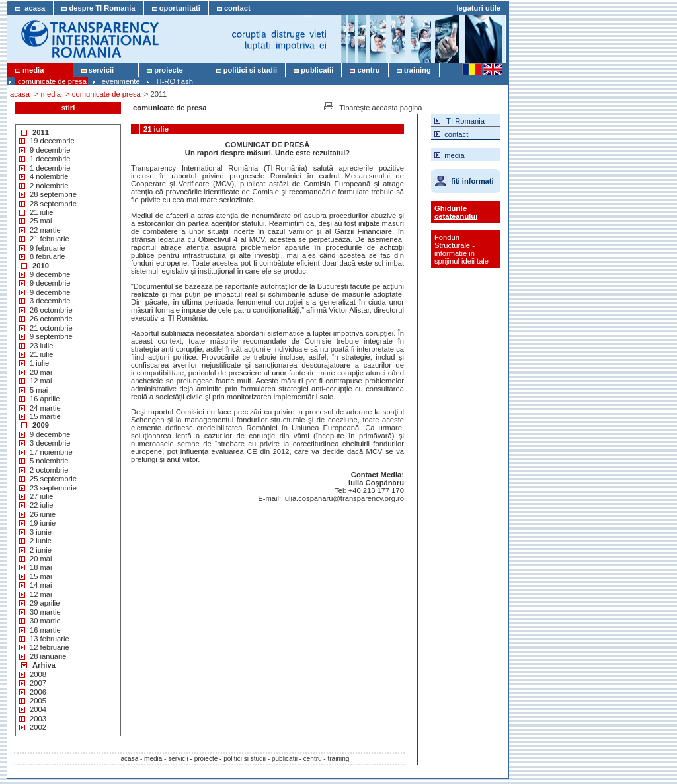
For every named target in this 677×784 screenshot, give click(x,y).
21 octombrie (51, 328)
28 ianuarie (48, 656)
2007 (38, 683)
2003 (38, 719)
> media (48, 94)
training (414, 70)
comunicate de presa (52, 81)
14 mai (41, 585)
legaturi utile (478, 8)
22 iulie (41, 505)
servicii (106, 70)
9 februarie (48, 248)
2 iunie (41, 541)
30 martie (45, 612)
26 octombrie (51, 310)
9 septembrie (51, 336)
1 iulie (39, 363)
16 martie (45, 630)
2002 (38, 727)
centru (365, 70)
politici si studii (247, 70)
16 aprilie (45, 399)
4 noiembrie (49, 176)
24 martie (45, 408)
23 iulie (41, 346)
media (40, 70)
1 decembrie (50, 159)
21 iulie (41, 212)
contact (234, 8)
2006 (38, 692)
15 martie (45, 416)
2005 (38, 701)
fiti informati (472, 181)
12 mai (41, 381)
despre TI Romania (98, 8)
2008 (38, 674)
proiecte (173, 70)
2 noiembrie (49, 186)
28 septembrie (53, 194)
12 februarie (50, 647)
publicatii (313, 70)
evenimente (121, 81)
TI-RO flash (174, 81)
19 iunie (43, 523)
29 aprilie (45, 603)
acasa (30, 8)
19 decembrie (52, 141)
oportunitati (176, 8)
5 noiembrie (49, 461)
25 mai (41, 221)
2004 (38, 709)
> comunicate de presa (103, 94)
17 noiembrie (51, 452)
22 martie (45, 230)
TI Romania (459, 120)
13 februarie (50, 639)
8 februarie (48, 256)
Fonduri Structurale (452, 241)
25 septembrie (53, 479)
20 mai (41, 372)
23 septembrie (53, 488)
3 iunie (41, 532)
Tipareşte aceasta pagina (372, 107)
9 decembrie (50, 150)
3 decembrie (50, 301)
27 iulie (41, 496)
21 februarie (50, 239)
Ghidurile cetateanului (456, 212)
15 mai (41, 576)
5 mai (39, 390)
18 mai (41, 567)
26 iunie (43, 514)
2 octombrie (49, 470)
